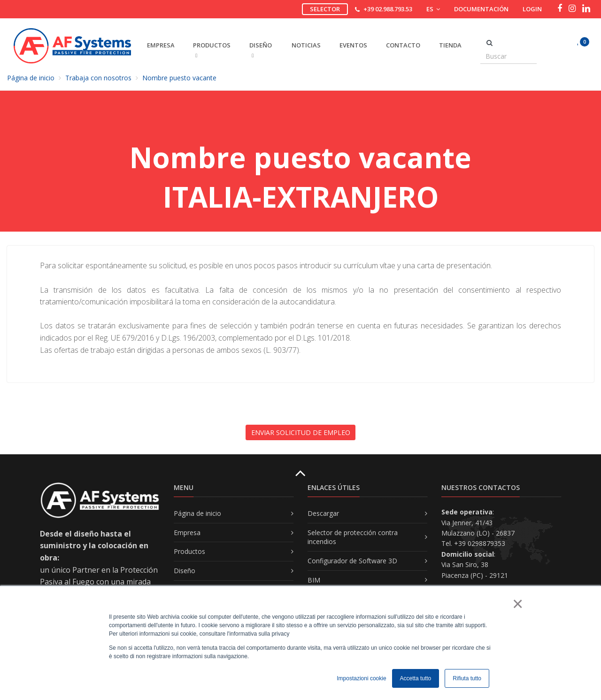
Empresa (187, 533)
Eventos (353, 45)
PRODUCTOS (212, 50)
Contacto (403, 45)
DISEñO (261, 50)
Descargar (323, 513)
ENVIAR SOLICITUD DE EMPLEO (301, 432)
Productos (189, 551)
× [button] (517, 604)
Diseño (185, 571)
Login (532, 9)
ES (433, 9)
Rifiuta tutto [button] (467, 678)
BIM (314, 580)
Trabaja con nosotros (98, 78)
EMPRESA (161, 45)
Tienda (450, 45)
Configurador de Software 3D (352, 561)
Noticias (306, 45)
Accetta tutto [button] (416, 678)
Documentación (481, 9)
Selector (325, 9)
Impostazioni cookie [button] (361, 678)
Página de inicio (31, 78)
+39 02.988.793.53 (388, 9)
